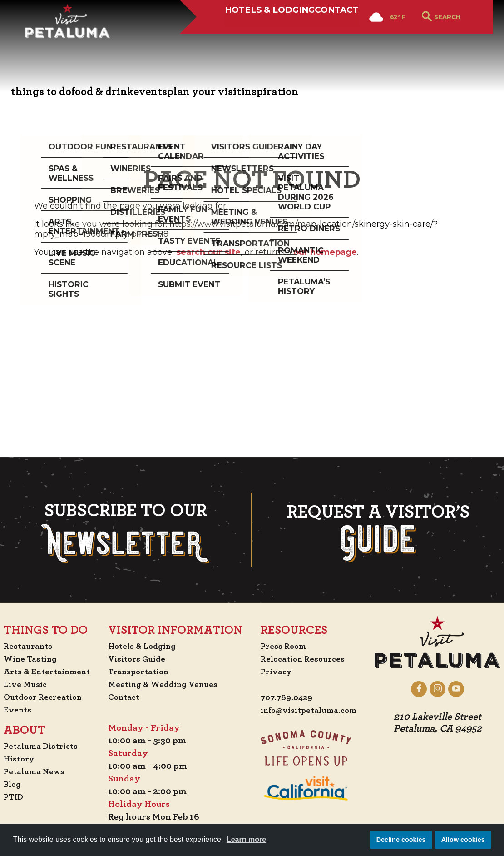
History (74, 641)
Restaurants (84, 528)
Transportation (204, 553)
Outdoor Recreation (100, 579)
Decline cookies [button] (401, 840)
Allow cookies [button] (463, 840)
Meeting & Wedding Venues (229, 566)
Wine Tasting (87, 541)
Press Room (347, 528)
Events (72, 592)
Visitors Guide (201, 541)
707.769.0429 (351, 580)
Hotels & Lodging (237, 40)
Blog (67, 666)
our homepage (325, 252)
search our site (208, 252)
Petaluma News (90, 653)
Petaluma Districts (98, 628)
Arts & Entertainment (105, 553)
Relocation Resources (368, 541)
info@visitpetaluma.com (376, 592)
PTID (68, 679)
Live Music (80, 566)
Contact (319, 40)
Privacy (340, 553)
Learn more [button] (246, 839)
